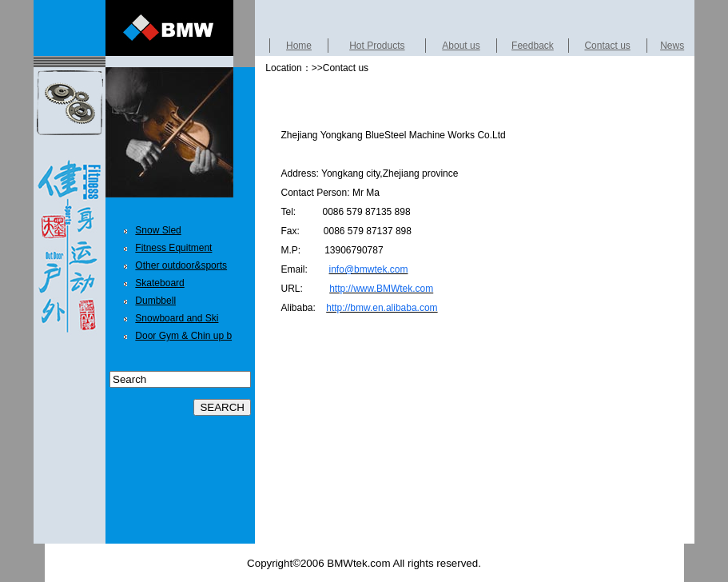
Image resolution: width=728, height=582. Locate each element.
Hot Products (377, 46)
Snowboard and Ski (177, 318)
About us (461, 46)
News (672, 46)
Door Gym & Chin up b (183, 336)
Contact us (607, 46)
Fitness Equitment (173, 248)
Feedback (533, 46)
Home (299, 46)
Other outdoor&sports (181, 265)
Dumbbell (155, 301)
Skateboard (159, 283)
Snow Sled (158, 230)
